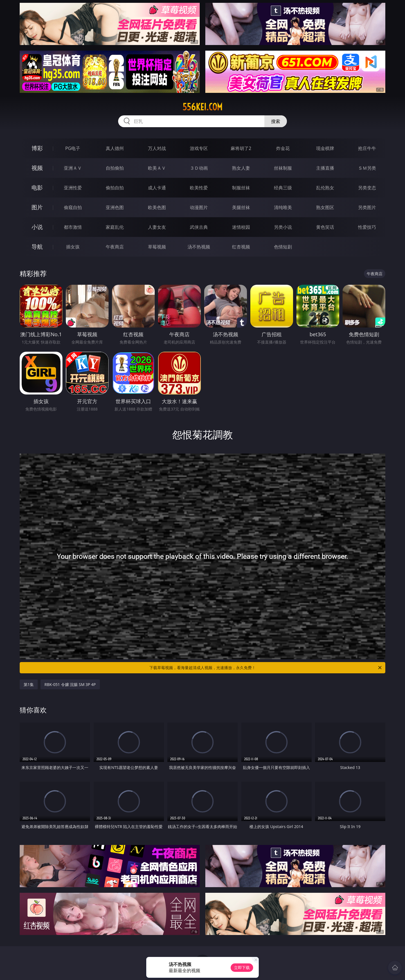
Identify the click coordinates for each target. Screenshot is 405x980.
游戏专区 (199, 148)
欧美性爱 (199, 188)
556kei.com (202, 107)
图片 (37, 207)
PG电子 (73, 148)
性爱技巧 (367, 227)
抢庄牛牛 (367, 148)
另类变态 (367, 188)
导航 (37, 247)
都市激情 (73, 227)
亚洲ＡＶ (73, 168)
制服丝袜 (241, 188)
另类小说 (283, 227)
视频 (37, 168)
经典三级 (283, 188)
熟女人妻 (241, 168)
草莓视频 (157, 247)
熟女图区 (325, 207)
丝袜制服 (283, 168)
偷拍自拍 (115, 188)
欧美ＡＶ (157, 168)
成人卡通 (157, 188)
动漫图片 (199, 207)
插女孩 (73, 247)
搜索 (276, 121)
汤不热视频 (199, 247)
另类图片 (367, 207)
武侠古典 (199, 227)
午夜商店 (115, 247)
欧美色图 (157, 207)
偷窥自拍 (73, 207)
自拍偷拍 (115, 168)
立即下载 (242, 967)
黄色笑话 (325, 227)
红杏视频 (241, 247)
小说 (37, 227)
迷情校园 (241, 227)
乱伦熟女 (325, 188)
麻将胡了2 (241, 148)
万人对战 (157, 148)
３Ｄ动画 (199, 168)
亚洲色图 (115, 207)
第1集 (29, 684)
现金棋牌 (325, 148)
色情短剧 (283, 247)
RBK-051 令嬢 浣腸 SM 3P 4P (70, 684)
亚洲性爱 (73, 188)
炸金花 (283, 148)
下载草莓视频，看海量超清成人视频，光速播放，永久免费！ (266, 668)
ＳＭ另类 (367, 168)
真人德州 (115, 148)
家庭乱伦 (115, 227)
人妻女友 (157, 227)
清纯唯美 (283, 207)
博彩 (37, 148)
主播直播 (325, 168)
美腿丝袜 (241, 207)
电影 (37, 188)
